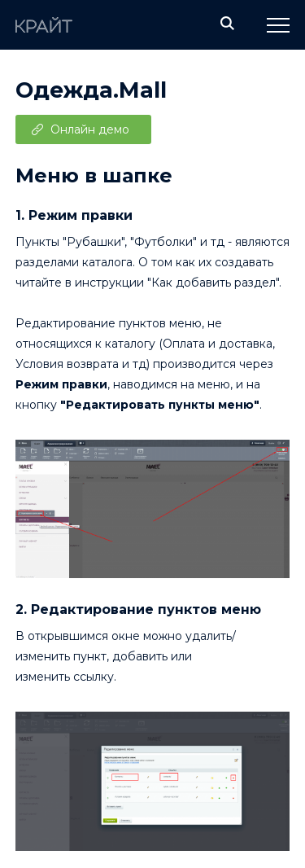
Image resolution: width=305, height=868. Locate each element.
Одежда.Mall (91, 90)
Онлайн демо (90, 129)
